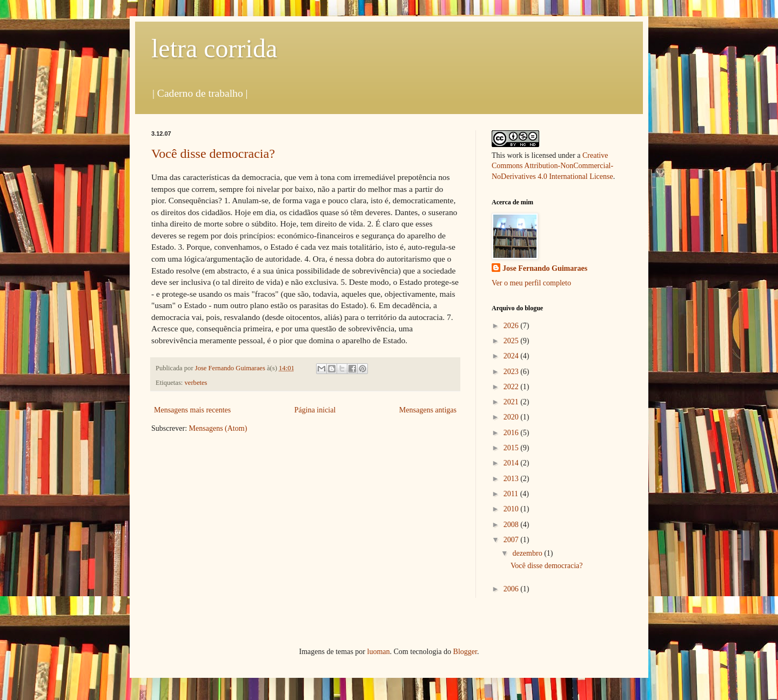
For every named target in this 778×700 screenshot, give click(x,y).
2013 (512, 479)
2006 (512, 589)
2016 (512, 433)
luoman (379, 652)
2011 (512, 494)
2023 (512, 372)
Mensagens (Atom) (218, 428)
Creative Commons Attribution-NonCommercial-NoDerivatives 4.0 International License (552, 166)
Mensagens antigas (428, 410)
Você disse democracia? (213, 154)
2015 (512, 448)
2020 (512, 417)
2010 (512, 509)
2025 (512, 341)
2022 (512, 387)
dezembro (528, 553)
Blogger (465, 652)
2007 (512, 540)
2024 (512, 356)
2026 (512, 326)
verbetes (196, 383)
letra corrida (214, 48)
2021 (512, 402)
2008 (512, 525)
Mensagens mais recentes (192, 410)
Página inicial (315, 410)
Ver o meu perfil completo (531, 283)
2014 (512, 463)
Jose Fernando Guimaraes (545, 268)
